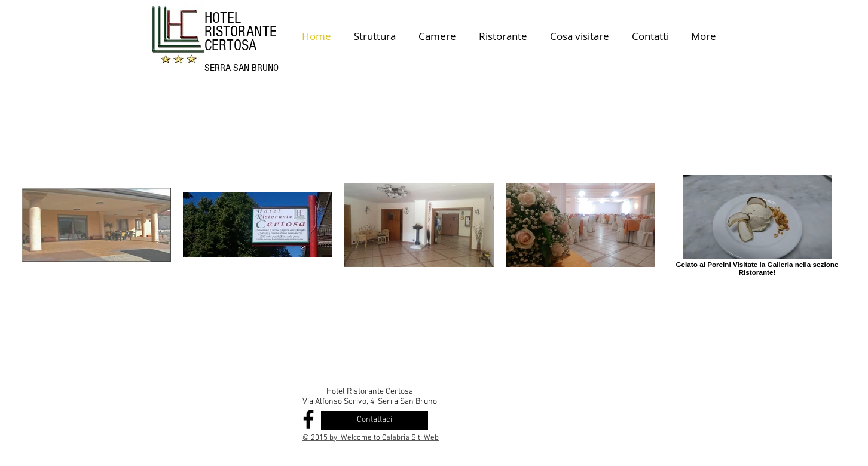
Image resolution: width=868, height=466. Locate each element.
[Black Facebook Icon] (308, 419)
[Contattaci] (375, 420)
